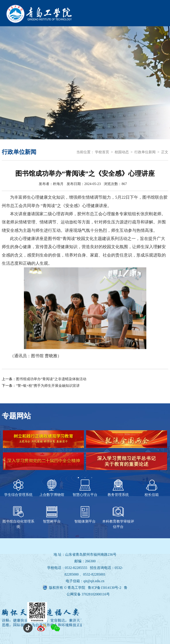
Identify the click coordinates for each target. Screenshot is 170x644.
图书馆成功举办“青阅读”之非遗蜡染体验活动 (51, 379)
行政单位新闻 (145, 152)
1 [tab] (78, 478)
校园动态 (122, 152)
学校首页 (102, 152)
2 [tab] (85, 478)
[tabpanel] (85, 452)
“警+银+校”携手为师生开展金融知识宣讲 (48, 386)
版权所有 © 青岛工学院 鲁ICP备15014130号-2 (85, 588)
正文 (165, 152)
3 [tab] (92, 478)
